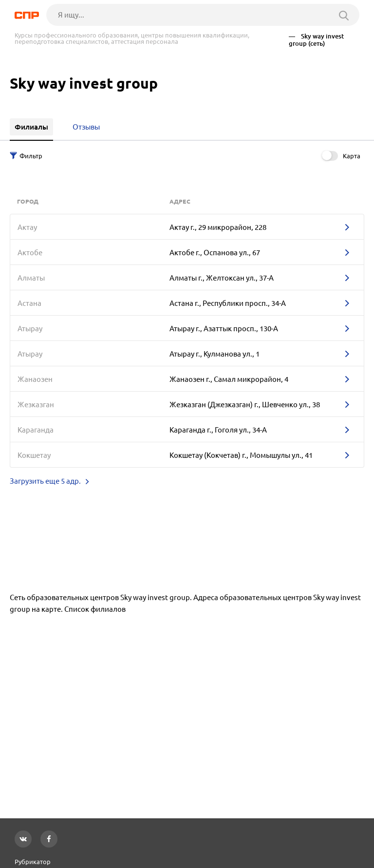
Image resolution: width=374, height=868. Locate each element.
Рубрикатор (33, 862)
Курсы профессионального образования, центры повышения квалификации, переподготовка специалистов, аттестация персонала (132, 38)
